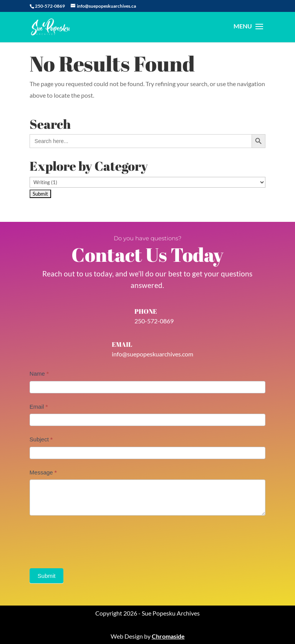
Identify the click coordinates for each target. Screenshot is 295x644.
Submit (47, 576)
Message (43, 472)
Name (39, 374)
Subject (41, 439)
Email (39, 407)
